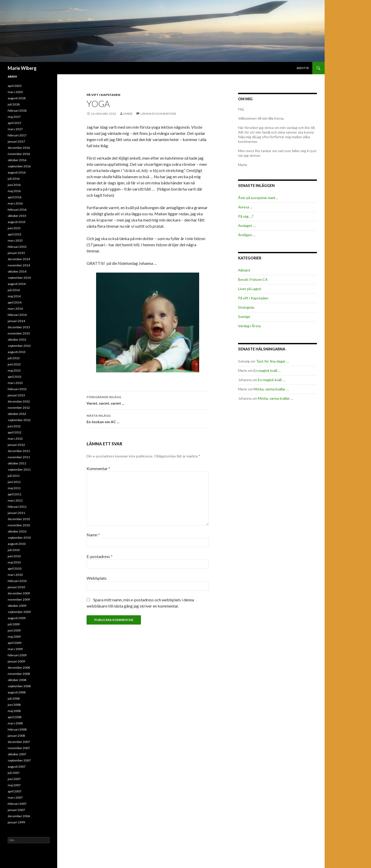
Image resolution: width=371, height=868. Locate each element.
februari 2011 (17, 507)
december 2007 (19, 742)
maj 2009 (14, 637)
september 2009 (19, 612)
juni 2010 (14, 556)
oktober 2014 (17, 271)
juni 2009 (14, 630)
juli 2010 (14, 550)
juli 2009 (14, 624)
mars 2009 (15, 649)
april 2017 (15, 123)
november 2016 (19, 154)
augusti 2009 (17, 618)
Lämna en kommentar (158, 114)
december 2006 (19, 816)
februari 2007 (17, 804)
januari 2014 (16, 321)
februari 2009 (17, 655)
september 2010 (19, 538)
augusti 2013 (17, 352)
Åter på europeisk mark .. (258, 198)
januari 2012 (16, 445)
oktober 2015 (17, 216)
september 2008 (19, 686)
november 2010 (19, 525)
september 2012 (19, 420)
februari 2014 (17, 315)
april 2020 (15, 86)
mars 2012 (15, 439)
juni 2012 (14, 426)
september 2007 (19, 760)
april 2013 (15, 377)
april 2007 (15, 791)
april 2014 (15, 302)
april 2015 (15, 234)
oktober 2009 (17, 606)
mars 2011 (15, 500)
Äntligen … (247, 235)
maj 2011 (14, 488)
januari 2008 (16, 736)
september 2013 (19, 346)
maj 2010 (14, 562)
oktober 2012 (17, 414)
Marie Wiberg (22, 68)
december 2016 (19, 148)
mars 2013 (15, 383)
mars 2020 (15, 92)
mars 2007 (15, 797)
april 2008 (15, 717)
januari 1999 (16, 822)
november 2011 (19, 457)
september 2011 (19, 469)
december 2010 (19, 519)
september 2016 (19, 166)
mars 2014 (15, 309)
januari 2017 (16, 141)
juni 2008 (14, 705)
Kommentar (98, 468)
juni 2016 (14, 185)
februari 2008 (17, 729)
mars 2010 (15, 575)
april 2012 (15, 432)
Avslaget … (247, 226)
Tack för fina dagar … (272, 361)
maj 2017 (14, 117)
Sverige (244, 317)
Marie (128, 114)
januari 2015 (16, 253)
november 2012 (19, 408)
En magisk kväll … (267, 370)
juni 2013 (14, 364)
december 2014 (19, 259)
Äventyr (303, 68)
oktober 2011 (17, 463)
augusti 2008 (17, 692)
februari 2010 (17, 581)
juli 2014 (14, 290)
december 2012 (19, 401)
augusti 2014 (17, 284)
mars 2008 (15, 723)
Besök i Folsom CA (253, 279)
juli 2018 (14, 104)
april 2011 (15, 494)
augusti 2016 (17, 172)
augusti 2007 (17, 767)
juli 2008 (14, 698)
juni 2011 (14, 482)
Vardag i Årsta (249, 326)
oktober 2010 (17, 531)
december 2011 (19, 451)
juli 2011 (14, 476)
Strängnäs (246, 307)
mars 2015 (15, 240)
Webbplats (97, 578)
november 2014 (19, 265)
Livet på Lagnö (250, 289)
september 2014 (19, 278)
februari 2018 (17, 110)
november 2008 (19, 674)
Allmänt (244, 270)
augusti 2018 (17, 98)
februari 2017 (17, 135)
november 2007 (19, 748)
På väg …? (246, 216)
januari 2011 (16, 513)
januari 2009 (16, 661)
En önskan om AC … (148, 418)
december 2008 (19, 668)
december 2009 (19, 593)
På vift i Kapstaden (103, 95)
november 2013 (19, 333)
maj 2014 (14, 296)
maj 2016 (14, 191)
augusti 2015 (17, 222)
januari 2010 (16, 587)
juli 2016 (14, 179)
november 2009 (19, 599)
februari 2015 (17, 247)
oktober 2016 (17, 160)
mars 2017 (15, 129)
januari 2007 (16, 810)
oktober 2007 (17, 754)
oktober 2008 (17, 680)
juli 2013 (14, 358)
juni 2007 (14, 779)
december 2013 (19, 327)
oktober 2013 (17, 339)
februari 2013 (17, 389)
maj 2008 (14, 711)
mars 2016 (15, 203)
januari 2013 (16, 395)
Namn (93, 535)
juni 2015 (14, 228)
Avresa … (245, 207)
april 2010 (15, 568)
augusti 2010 (17, 544)
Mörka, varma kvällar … (271, 389)
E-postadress (100, 556)
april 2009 (15, 643)
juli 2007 (14, 773)
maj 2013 (14, 370)
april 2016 (15, 197)
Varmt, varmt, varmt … (148, 400)
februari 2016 (17, 210)
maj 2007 (14, 785)
